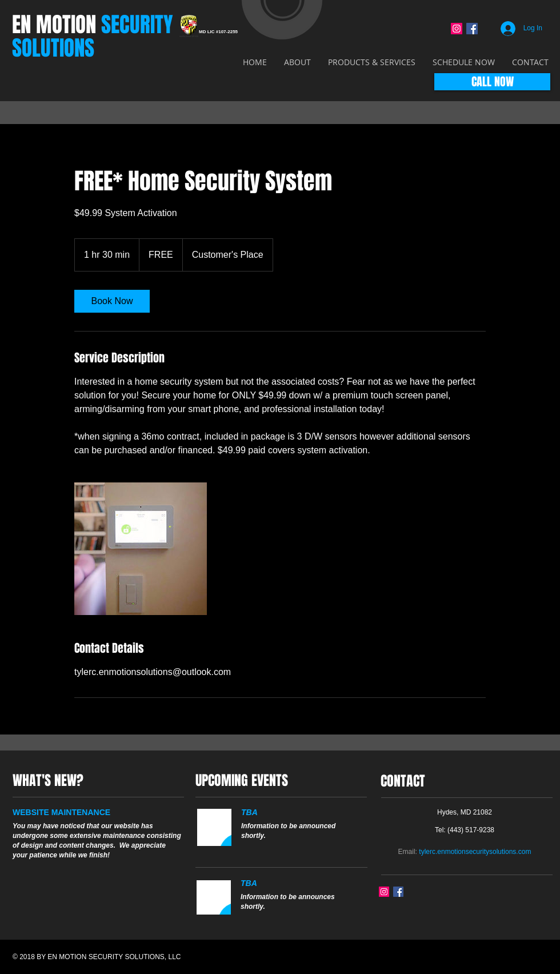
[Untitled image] (141, 549)
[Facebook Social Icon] (472, 29)
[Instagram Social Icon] (457, 29)
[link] (112, 301)
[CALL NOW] (492, 82)
